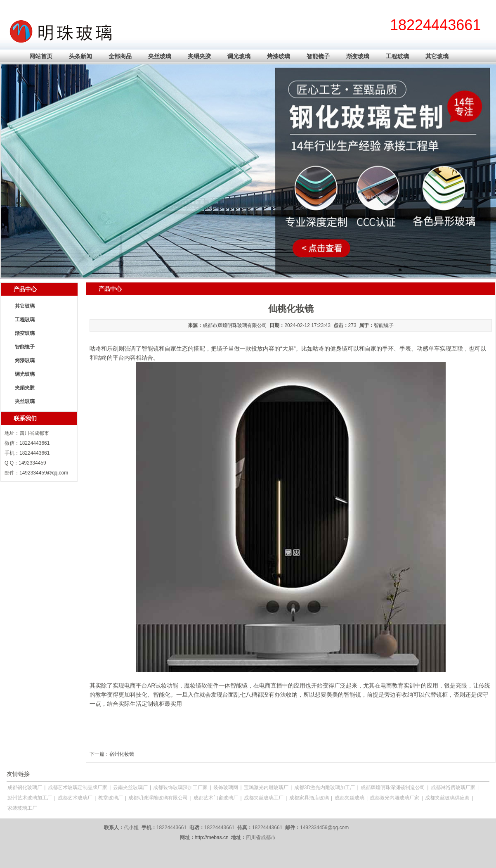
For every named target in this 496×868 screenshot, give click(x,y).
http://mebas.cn (212, 837)
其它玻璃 (437, 56)
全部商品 (120, 56)
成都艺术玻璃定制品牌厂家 (78, 787)
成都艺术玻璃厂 (75, 798)
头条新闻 (80, 56)
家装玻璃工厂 (22, 808)
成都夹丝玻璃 (350, 798)
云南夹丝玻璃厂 (130, 787)
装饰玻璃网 (226, 787)
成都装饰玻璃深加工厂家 (180, 787)
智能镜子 (318, 56)
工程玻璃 (397, 56)
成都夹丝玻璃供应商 (447, 798)
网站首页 (41, 56)
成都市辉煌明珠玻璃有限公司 (235, 325)
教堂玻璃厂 (111, 798)
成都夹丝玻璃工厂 (264, 798)
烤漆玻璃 (279, 56)
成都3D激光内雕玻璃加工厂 (325, 787)
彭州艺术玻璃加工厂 (30, 798)
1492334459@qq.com (44, 473)
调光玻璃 (239, 56)
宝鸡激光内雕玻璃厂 (266, 787)
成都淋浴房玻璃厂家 (453, 787)
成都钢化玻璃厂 (25, 787)
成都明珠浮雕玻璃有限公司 (158, 798)
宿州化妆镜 (122, 754)
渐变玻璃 (358, 56)
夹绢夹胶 (199, 56)
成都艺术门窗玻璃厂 (216, 798)
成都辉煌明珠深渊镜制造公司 (393, 787)
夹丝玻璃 (160, 56)
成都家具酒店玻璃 (309, 798)
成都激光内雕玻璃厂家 (394, 798)
